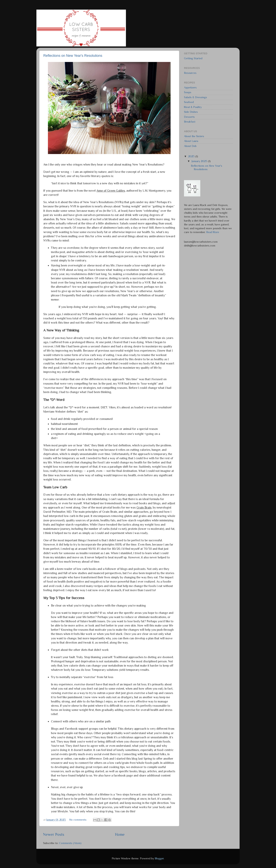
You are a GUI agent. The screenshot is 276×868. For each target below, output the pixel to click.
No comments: (78, 820)
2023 (192, 156)
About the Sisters (194, 136)
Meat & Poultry (193, 107)
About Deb (190, 146)
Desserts (189, 117)
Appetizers (190, 87)
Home (120, 834)
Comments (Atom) (70, 843)
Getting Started (193, 58)
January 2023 (200, 161)
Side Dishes (191, 112)
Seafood (189, 102)
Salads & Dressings (195, 97)
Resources (190, 73)
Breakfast (190, 122)
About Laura (191, 141)
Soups (188, 92)
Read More (213, 232)
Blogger (159, 858)
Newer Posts (54, 834)
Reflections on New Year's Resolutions (73, 56)
